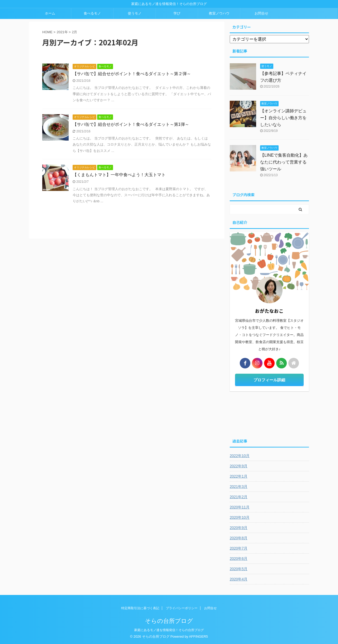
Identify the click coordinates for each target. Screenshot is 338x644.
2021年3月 (239, 487)
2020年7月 (239, 548)
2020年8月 (239, 538)
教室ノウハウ (219, 13)
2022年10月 (240, 456)
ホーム (50, 13)
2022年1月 (239, 476)
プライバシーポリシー (182, 608)
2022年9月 (239, 466)
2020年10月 (240, 517)
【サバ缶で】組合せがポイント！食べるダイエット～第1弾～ (131, 124)
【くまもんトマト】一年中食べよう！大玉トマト (119, 175)
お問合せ (261, 13)
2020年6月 (239, 559)
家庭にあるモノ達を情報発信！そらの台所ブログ (169, 630)
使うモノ (135, 13)
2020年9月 (239, 528)
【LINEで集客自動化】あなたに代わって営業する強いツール (284, 162)
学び (177, 13)
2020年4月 (239, 579)
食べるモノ (92, 13)
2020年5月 (239, 569)
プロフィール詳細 (269, 380)
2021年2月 (239, 497)
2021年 (62, 32)
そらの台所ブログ (169, 621)
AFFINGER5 (199, 636)
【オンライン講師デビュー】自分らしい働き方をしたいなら (283, 118)
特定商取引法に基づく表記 (140, 608)
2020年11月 (240, 507)
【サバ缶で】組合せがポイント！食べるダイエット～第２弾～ (132, 74)
